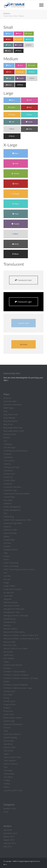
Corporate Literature (12, 487)
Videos (6, 787)
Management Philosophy (14, 609)
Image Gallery (9, 586)
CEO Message (9, 447)
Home (6, 559)
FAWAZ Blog (9, 517)
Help (6, 553)
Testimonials (9, 774)
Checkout (7, 454)
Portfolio (7, 668)
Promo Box (8, 711)
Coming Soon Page (11, 467)
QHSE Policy (9, 714)
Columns (7, 464)
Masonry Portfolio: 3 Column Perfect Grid (21, 635)
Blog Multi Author (11, 421)
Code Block (8, 457)
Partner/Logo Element (13, 665)
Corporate (8, 484)
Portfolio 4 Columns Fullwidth (16, 685)
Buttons (7, 13)
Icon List (7, 579)
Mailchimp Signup (11, 602)
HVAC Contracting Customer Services (19, 569)
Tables (6, 754)
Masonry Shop (9, 642)
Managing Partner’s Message (16, 615)
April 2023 (8, 830)
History (7, 556)
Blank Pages (9, 408)
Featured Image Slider (13, 523)
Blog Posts (8, 424)
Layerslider (8, 596)
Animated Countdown (12, 405)
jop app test (9, 592)
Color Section (9, 461)
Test (6, 767)
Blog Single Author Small (14, 431)
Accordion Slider (10, 401)
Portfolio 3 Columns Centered (16, 675)
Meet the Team (10, 645)
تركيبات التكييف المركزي (13, 790)
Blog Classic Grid (10, 414)
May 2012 (8, 846)
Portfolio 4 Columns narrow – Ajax (18, 688)
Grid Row (7, 543)
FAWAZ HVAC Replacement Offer (17, 520)
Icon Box (7, 576)
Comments (8, 470)
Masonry (7, 625)
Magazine (8, 599)
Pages (6, 662)
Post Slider (8, 695)
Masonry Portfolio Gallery (14, 632)
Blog (5, 411)
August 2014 (9, 840)
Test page (8, 770)
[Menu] (40, 5)
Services (7, 728)
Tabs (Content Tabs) (12, 757)
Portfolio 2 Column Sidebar (15, 671)
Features (7, 526)
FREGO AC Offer (10, 530)
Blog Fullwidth (9, 418)
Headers (7, 546)
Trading (7, 780)
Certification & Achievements (16, 451)
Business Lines (10, 434)
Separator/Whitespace (13, 724)
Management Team (12, 612)
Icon (5, 573)
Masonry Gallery (10, 629)
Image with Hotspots (13, 589)
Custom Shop (9, 497)
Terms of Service (11, 764)
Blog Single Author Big (13, 428)
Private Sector (10, 701)
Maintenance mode (12, 606)
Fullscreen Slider (10, 533)
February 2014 (10, 843)
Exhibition (8, 503)
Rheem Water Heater (13, 718)
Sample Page (9, 721)
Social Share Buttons (12, 734)
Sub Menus (8, 744)
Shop (6, 731)
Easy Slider (8, 500)
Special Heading (10, 737)
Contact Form (9, 474)
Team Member (10, 760)
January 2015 (9, 837)
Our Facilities (9, 658)
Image (6, 582)
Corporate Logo (10, 490)
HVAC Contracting (11, 563)
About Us (7, 398)
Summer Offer (9, 747)
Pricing (6, 698)
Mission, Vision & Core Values (16, 648)
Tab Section (8, 751)
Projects (7, 708)
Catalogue (8, 444)
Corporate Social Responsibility (16, 494)
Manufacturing (9, 619)
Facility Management (12, 507)
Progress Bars (10, 704)
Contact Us (8, 477)
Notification (8, 655)
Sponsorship (9, 741)
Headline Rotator (11, 550)
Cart (5, 441)
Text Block (8, 777)
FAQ (5, 513)
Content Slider (9, 480)
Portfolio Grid (9, 691)
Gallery (6, 536)
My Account (8, 652)
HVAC (6, 812)
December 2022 (10, 833)
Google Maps (9, 540)
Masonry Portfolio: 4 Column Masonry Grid (21, 639)
